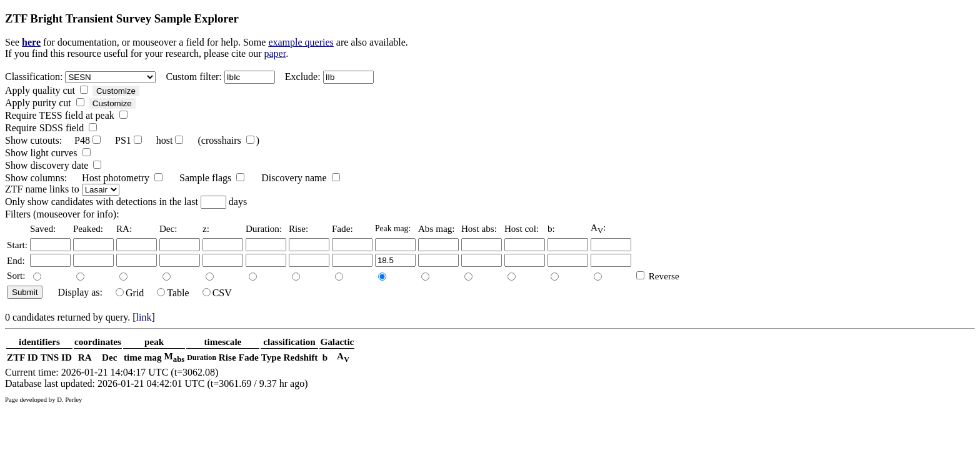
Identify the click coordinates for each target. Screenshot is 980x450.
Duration (202, 357)
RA (85, 357)
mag (153, 357)
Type (271, 357)
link (144, 317)
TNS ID (56, 357)
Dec (109, 357)
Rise (227, 357)
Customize (116, 91)
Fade (249, 357)
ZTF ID (22, 357)
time (133, 357)
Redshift (301, 357)
